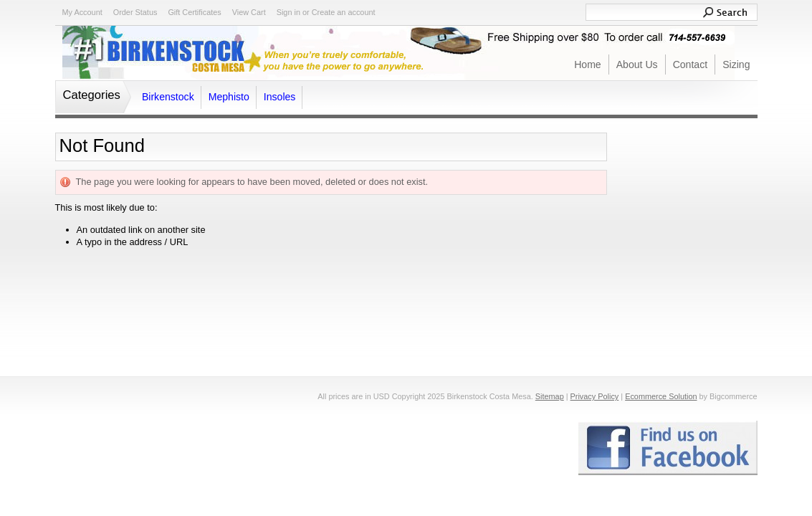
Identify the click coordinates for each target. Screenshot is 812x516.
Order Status (135, 12)
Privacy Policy (595, 396)
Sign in (288, 12)
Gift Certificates (194, 12)
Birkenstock (168, 97)
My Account (82, 12)
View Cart (249, 12)
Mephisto (229, 97)
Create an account (344, 12)
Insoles (280, 97)
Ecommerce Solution (661, 396)
